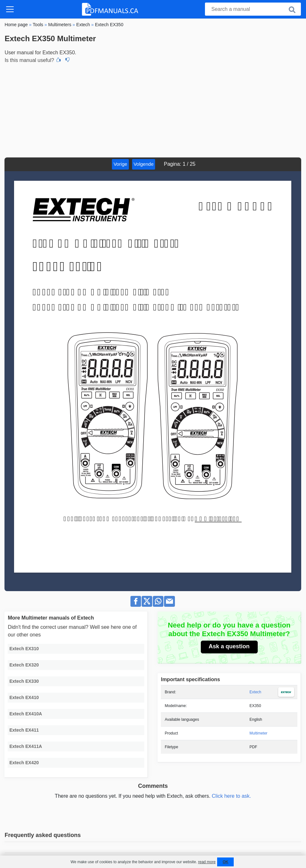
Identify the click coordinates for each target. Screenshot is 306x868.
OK (225, 862)
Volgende (144, 164)
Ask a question (229, 646)
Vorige (120, 164)
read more (207, 862)
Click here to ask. (231, 796)
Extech (255, 692)
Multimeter (258, 733)
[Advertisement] (153, 110)
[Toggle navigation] (10, 9)
